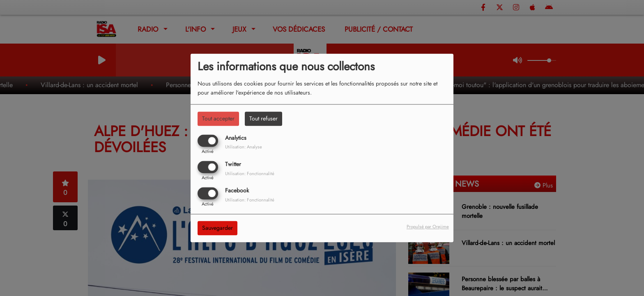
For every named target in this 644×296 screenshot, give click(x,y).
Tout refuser (263, 118)
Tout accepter (218, 118)
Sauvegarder (217, 228)
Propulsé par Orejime (428, 227)
